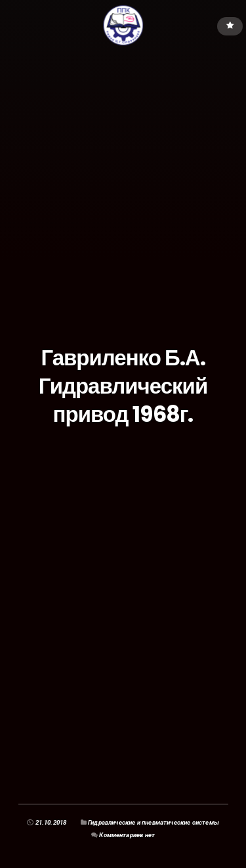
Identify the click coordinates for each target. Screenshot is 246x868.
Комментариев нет (127, 835)
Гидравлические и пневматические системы (154, 822)
